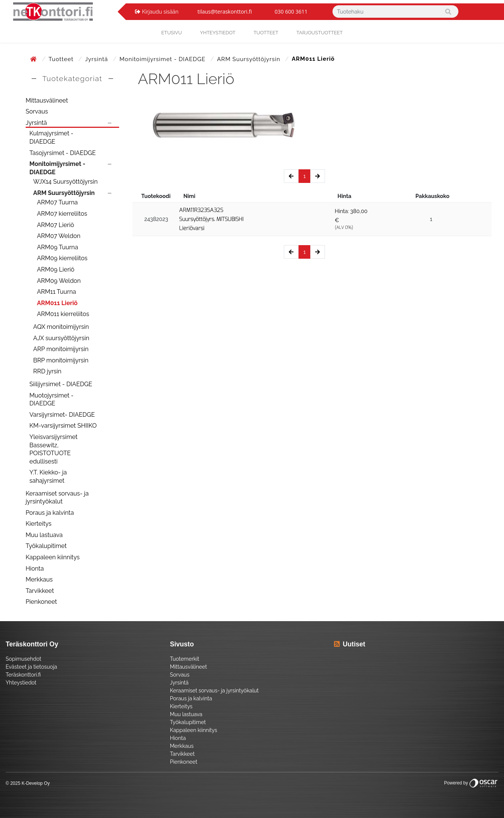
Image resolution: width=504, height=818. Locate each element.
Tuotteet (266, 33)
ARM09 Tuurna (57, 247)
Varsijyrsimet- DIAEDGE (62, 415)
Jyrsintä (97, 59)
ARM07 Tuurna (57, 202)
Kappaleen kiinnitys (53, 557)
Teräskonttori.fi (23, 675)
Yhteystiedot (21, 683)
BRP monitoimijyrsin (61, 360)
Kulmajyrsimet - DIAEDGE (51, 137)
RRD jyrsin (47, 371)
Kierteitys (38, 524)
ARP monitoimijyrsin (61, 349)
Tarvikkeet (40, 591)
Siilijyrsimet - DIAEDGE (61, 384)
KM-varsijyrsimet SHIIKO (63, 426)
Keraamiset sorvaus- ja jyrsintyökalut (57, 498)
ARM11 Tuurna (57, 292)
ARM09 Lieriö (56, 269)
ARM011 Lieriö (57, 303)
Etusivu (172, 33)
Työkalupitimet (46, 546)
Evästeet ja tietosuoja (31, 667)
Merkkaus (39, 579)
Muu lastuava (44, 535)
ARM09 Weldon (59, 281)
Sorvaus (37, 111)
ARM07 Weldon (59, 236)
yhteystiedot (218, 33)
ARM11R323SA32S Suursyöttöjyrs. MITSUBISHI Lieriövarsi (211, 219)
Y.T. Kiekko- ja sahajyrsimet (48, 477)
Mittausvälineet (47, 101)
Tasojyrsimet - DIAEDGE (63, 153)
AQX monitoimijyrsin (61, 327)
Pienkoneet (41, 602)
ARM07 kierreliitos (62, 214)
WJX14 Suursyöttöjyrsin (65, 182)
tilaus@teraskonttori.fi (225, 12)
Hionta (35, 569)
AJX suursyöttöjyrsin (61, 338)
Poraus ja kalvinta (50, 513)
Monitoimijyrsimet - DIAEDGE (163, 59)
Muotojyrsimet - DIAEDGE (51, 400)
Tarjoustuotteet (319, 33)
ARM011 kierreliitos (63, 314)
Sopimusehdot (23, 659)
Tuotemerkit (185, 659)
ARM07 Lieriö (55, 225)
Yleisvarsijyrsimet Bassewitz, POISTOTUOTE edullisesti (54, 449)
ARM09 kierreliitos (62, 258)
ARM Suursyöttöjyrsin (250, 59)
